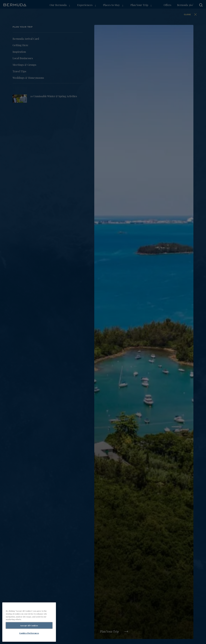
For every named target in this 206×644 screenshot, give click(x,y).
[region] (29, 622)
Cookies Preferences (29, 633)
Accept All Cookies (29, 625)
